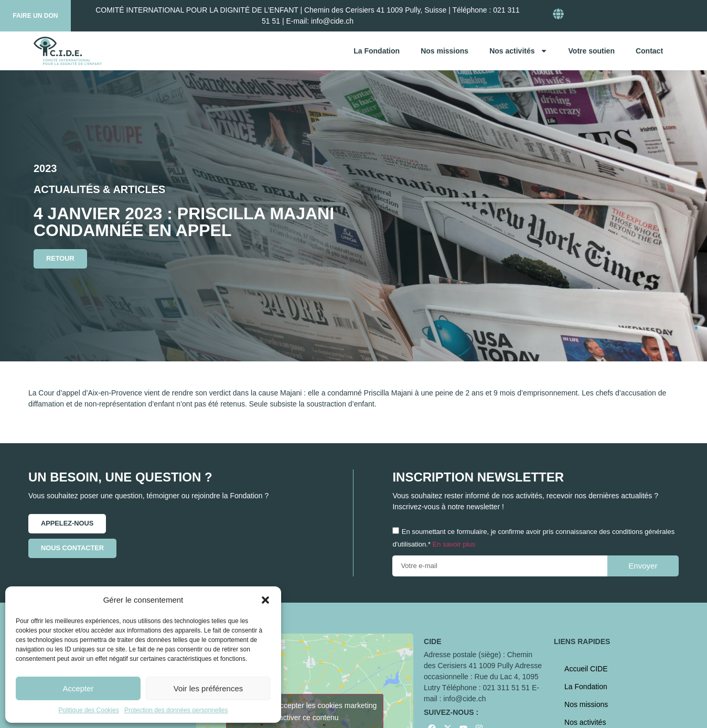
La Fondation (377, 51)
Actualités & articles (99, 189)
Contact (649, 51)
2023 (45, 168)
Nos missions (444, 51)
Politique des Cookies (89, 710)
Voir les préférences (208, 688)
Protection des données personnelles (176, 710)
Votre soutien (592, 51)
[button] (265, 600)
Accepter (78, 688)
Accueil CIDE (586, 669)
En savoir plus (454, 544)
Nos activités (518, 51)
